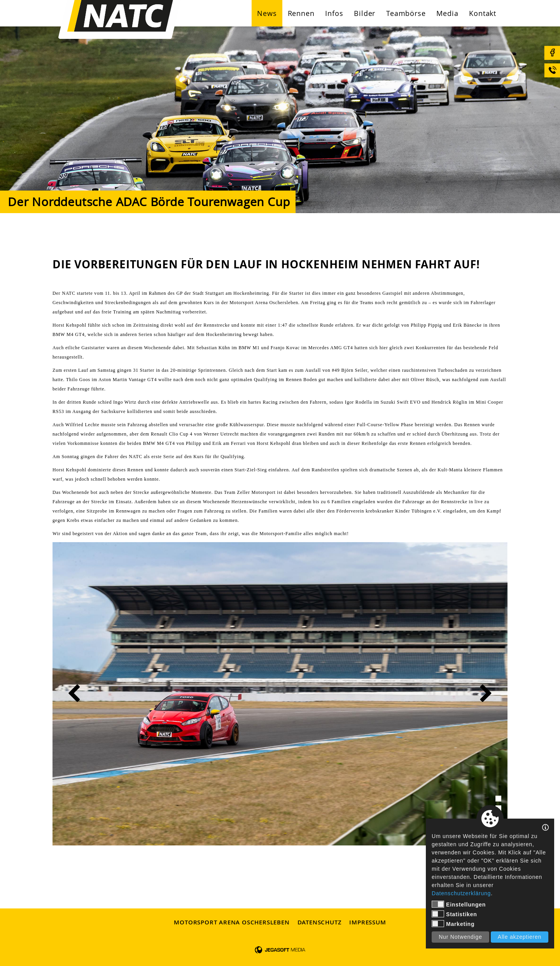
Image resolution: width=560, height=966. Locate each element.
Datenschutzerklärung (461, 893)
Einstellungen (459, 904)
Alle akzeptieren (520, 937)
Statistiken (454, 914)
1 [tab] (498, 799)
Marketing (453, 924)
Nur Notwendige (460, 937)
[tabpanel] (280, 694)
